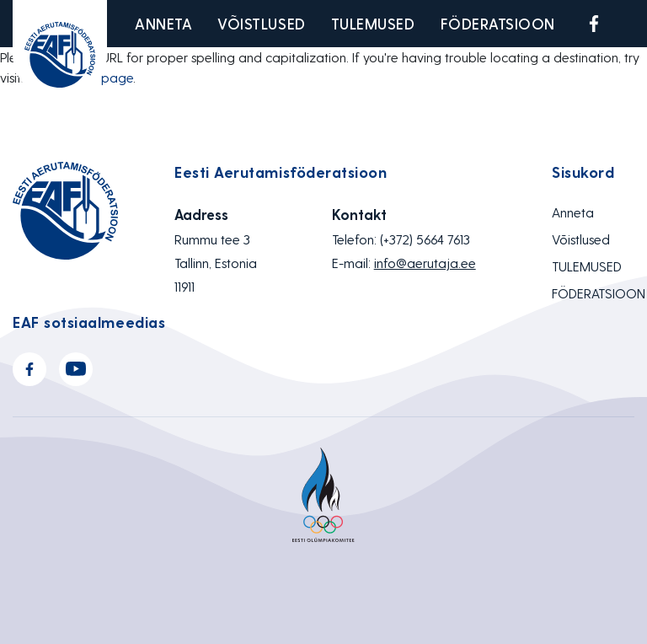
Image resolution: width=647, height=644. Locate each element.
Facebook (594, 24)
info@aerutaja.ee (425, 263)
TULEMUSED (373, 23)
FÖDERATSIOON (498, 23)
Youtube (634, 24)
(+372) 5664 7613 (425, 239)
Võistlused (261, 23)
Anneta (163, 23)
